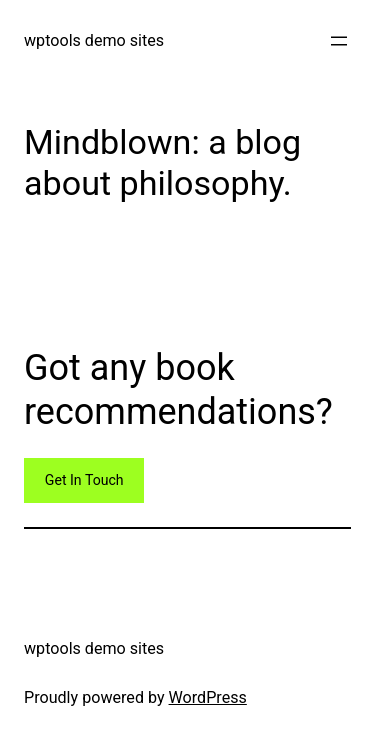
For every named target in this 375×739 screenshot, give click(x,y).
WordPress (208, 697)
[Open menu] (339, 41)
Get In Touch (84, 480)
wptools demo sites (94, 40)
